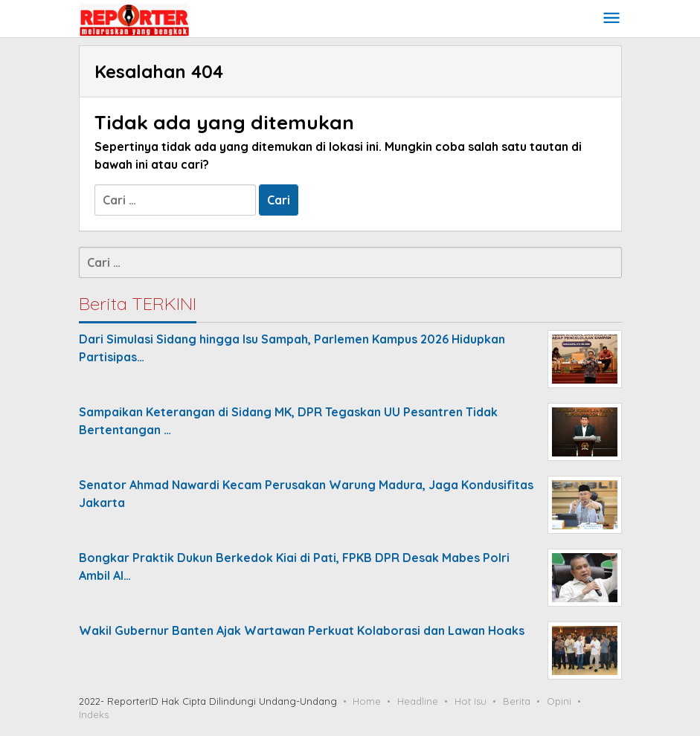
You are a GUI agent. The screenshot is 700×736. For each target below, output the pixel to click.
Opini (559, 701)
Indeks (94, 714)
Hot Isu (471, 701)
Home (367, 701)
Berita (517, 701)
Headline (418, 701)
